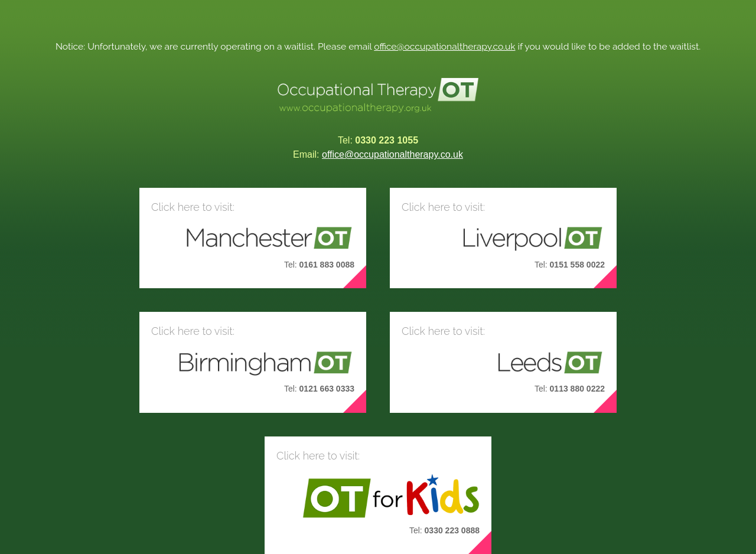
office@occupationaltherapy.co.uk (444, 46)
